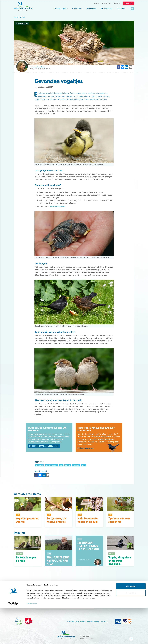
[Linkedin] (120, 604)
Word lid (61, 601)
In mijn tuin (76, 9)
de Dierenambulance (58, 207)
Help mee (91, 9)
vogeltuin (76, 465)
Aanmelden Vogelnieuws (117, 594)
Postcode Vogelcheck (85, 448)
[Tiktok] (128, 604)
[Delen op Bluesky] (123, 67)
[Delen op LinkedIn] (127, 67)
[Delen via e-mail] (130, 67)
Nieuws (16, 586)
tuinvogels (39, 465)
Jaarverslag (18, 597)
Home (16, 17)
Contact (121, 9)
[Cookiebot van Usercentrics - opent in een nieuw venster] (13, 640)
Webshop (117, 4)
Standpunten (18, 605)
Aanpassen (131, 629)
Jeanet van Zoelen (40, 67)
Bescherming (106, 9)
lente (84, 465)
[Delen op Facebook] (119, 67)
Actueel (23, 17)
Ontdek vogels (60, 9)
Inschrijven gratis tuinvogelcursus (44, 446)
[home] (23, 6)
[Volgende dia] (94, 603)
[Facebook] (107, 604)
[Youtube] (112, 604)
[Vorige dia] (35, 603)
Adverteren (18, 602)
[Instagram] (116, 604)
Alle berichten (22, 23)
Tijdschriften (18, 600)
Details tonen (32, 640)
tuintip (68, 465)
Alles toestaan (131, 622)
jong (61, 465)
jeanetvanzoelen (51, 465)
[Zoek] (132, 9)
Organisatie (18, 592)
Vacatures (17, 594)
